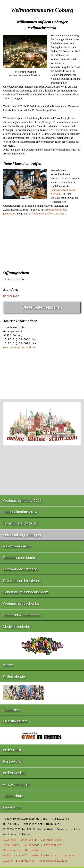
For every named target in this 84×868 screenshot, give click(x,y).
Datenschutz (13, 796)
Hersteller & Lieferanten (22, 615)
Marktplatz (11, 296)
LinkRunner (27, 861)
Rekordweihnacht (17, 546)
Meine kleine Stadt (46, 856)
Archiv (8, 665)
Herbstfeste (34, 850)
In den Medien (14, 773)
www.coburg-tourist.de (20, 347)
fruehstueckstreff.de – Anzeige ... (49, 214)
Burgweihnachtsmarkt (20, 569)
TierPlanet (11, 845)
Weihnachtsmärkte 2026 (22, 500)
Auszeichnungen (16, 784)
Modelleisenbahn (17, 626)
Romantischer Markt (19, 558)
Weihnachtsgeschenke (21, 603)
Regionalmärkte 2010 (20, 512)
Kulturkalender (15, 676)
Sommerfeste (12, 850)
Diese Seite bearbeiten (42, 307)
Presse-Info (12, 761)
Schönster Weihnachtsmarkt (25, 592)
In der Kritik (12, 750)
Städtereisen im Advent (21, 581)
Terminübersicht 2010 (20, 523)
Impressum (12, 807)
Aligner (9, 861)
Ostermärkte (53, 845)
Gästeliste (11, 710)
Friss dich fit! (50, 840)
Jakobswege (32, 845)
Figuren (70, 856)
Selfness (10, 840)
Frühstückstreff (15, 721)
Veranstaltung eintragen (22, 535)
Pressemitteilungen (54, 861)
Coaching (27, 840)
